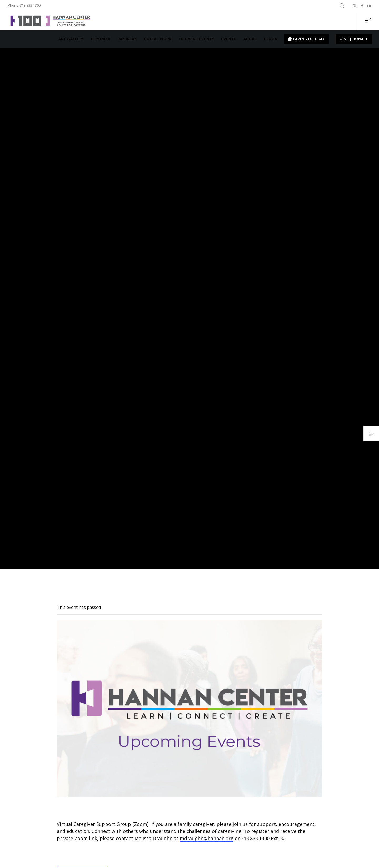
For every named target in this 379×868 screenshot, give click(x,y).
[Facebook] (362, 6)
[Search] (342, 6)
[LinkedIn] (369, 6)
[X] (355, 6)
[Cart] (363, 21)
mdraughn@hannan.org (207, 838)
